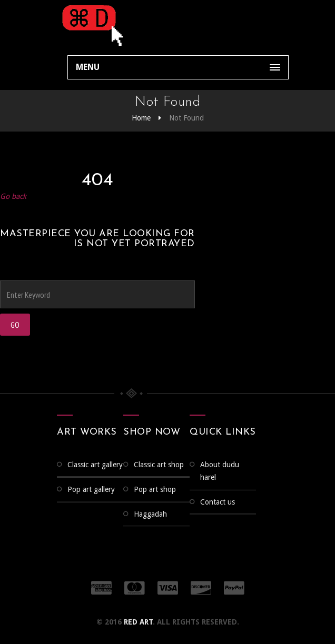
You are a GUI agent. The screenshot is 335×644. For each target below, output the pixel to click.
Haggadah (150, 514)
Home (141, 118)
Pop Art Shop (155, 489)
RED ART (138, 622)
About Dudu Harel (220, 471)
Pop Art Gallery (91, 489)
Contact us (218, 502)
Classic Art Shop (159, 465)
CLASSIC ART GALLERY (95, 465)
